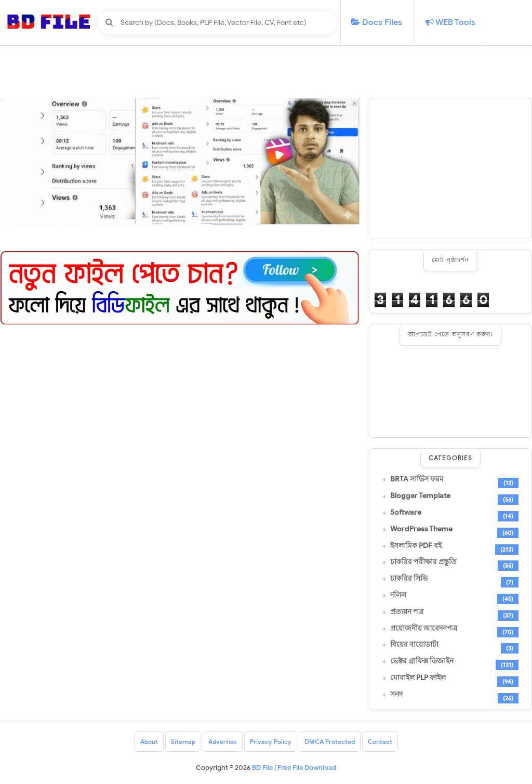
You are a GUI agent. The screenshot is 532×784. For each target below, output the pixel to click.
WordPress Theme (421, 529)
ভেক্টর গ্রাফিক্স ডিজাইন (422, 661)
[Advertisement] (450, 168)
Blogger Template (420, 496)
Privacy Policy (271, 742)
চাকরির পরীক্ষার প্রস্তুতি (423, 562)
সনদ (396, 695)
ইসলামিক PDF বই (416, 546)
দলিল (398, 595)
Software (406, 513)
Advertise (223, 742)
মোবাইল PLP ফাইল (418, 678)
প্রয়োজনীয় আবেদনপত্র (424, 629)
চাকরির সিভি (409, 579)
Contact (380, 742)
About (149, 742)
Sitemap (183, 742)
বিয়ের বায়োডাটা (414, 645)
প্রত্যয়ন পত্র (407, 612)
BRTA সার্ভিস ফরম (417, 479)
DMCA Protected (330, 742)
